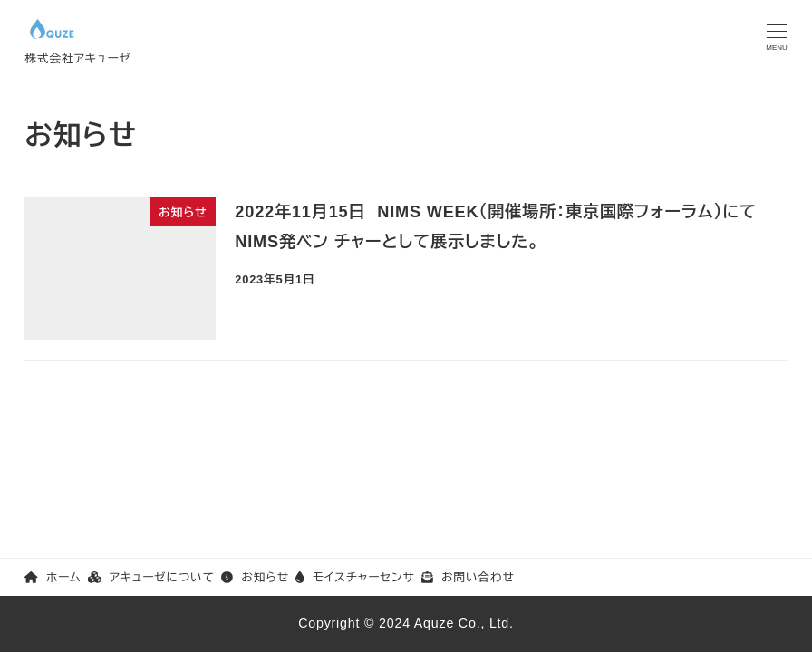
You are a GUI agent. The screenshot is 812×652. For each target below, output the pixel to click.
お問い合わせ (468, 577)
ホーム (53, 577)
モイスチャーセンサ (355, 577)
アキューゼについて (151, 577)
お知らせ (255, 577)
